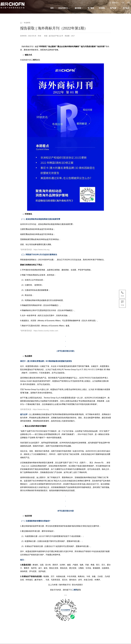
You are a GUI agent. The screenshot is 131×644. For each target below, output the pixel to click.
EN (128, 3)
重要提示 (114, 3)
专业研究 (27, 23)
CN (123, 3)
